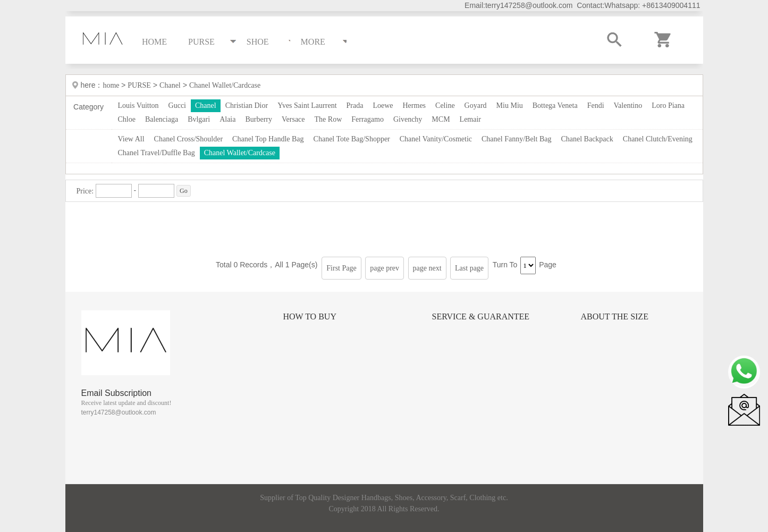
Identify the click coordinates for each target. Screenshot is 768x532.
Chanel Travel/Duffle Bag (157, 153)
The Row (328, 119)
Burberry (259, 119)
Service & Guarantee (481, 316)
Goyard (476, 105)
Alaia (227, 119)
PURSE (139, 85)
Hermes (415, 105)
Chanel (170, 85)
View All (131, 139)
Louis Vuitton (138, 105)
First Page (341, 268)
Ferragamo (368, 119)
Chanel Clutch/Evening (658, 139)
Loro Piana (668, 105)
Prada (355, 105)
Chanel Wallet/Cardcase (225, 85)
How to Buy (310, 316)
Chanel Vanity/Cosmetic (436, 139)
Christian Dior (247, 105)
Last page (469, 268)
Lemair (470, 119)
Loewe (383, 105)
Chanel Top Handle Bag (268, 139)
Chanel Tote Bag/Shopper (352, 139)
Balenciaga (162, 119)
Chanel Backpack (587, 139)
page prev (385, 268)
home (112, 85)
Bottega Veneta (555, 105)
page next (427, 268)
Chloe (127, 119)
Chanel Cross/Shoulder (189, 139)
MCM (441, 119)
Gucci (177, 105)
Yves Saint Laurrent (307, 105)
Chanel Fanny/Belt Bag (516, 139)
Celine (445, 105)
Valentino (628, 105)
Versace (293, 119)
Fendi (596, 105)
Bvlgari (199, 119)
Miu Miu (510, 105)
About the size (615, 316)
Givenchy (408, 119)
